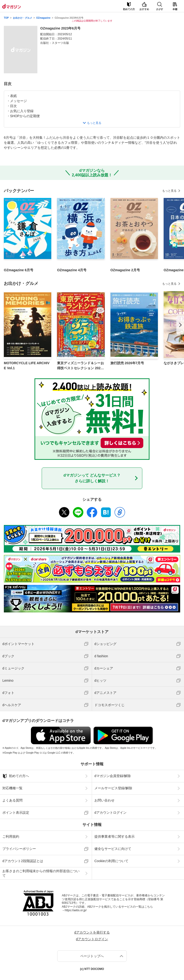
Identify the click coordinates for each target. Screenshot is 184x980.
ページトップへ (92, 956)
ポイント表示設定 (16, 813)
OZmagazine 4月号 (72, 270)
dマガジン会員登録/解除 (113, 776)
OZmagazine (43, 18)
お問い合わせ (104, 800)
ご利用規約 (11, 836)
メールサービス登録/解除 (113, 788)
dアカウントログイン (110, 813)
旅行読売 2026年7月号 (127, 363)
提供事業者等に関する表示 (115, 836)
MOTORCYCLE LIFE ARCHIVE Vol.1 (27, 366)
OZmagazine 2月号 (125, 270)
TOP (6, 18)
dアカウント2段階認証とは (23, 861)
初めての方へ (16, 776)
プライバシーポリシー (19, 849)
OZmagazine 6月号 (19, 270)
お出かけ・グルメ (23, 18)
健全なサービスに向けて (113, 849)
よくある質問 (12, 800)
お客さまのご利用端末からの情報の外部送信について (41, 873)
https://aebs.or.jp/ (76, 910)
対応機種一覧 (12, 788)
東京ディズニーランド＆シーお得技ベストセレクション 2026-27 (80, 366)
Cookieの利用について (111, 861)
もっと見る (169, 191)
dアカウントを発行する (92, 932)
